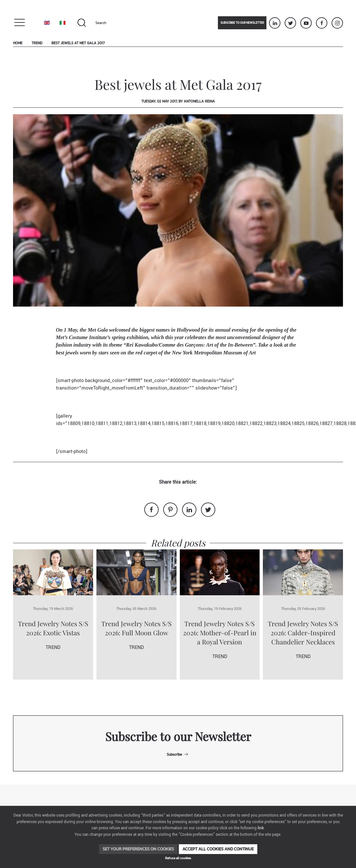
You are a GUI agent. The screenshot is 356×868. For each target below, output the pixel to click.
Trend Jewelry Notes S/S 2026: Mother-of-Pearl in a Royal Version (220, 633)
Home (18, 43)
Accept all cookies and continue (218, 849)
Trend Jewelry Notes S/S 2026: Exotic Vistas (53, 628)
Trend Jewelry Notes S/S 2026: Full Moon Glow (136, 628)
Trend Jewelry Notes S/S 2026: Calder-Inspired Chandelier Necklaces (303, 633)
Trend (37, 43)
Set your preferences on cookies (138, 849)
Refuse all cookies (178, 858)
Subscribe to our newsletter (242, 23)
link (261, 828)
